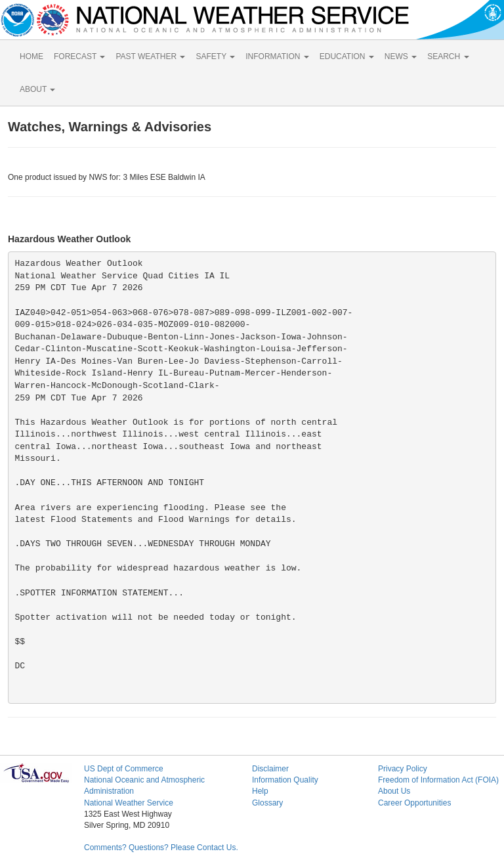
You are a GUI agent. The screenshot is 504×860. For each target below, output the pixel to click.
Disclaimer (270, 769)
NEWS (401, 56)
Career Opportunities (414, 803)
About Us (394, 791)
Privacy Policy (403, 769)
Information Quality (285, 780)
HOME (31, 56)
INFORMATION (277, 56)
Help (260, 791)
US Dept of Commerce (124, 769)
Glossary (267, 803)
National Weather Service (129, 803)
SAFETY (215, 56)
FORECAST (79, 56)
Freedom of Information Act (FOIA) (438, 780)
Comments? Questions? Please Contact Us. (161, 848)
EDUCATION (347, 56)
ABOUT (37, 89)
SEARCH (448, 56)
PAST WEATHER (150, 56)
